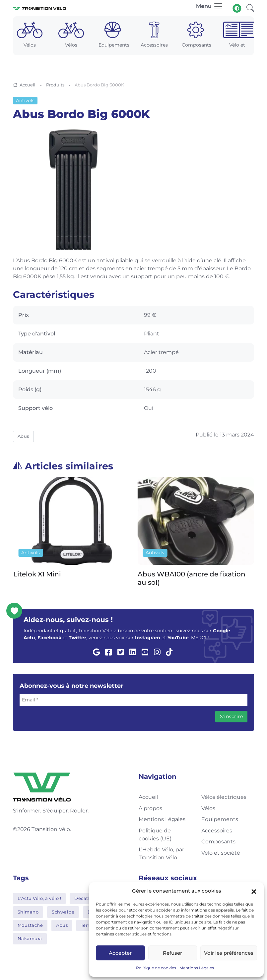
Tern (86, 925)
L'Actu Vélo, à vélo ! (39, 898)
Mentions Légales (197, 968)
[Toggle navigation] (210, 8)
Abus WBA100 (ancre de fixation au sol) (192, 578)
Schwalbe (63, 912)
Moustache (30, 925)
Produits (55, 85)
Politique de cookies (156, 968)
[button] (254, 891)
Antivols (25, 100)
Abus (23, 436)
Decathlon (87, 898)
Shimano (28, 912)
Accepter (120, 953)
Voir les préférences (229, 953)
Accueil (28, 85)
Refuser (172, 953)
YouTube (178, 638)
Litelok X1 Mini (37, 574)
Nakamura (30, 938)
